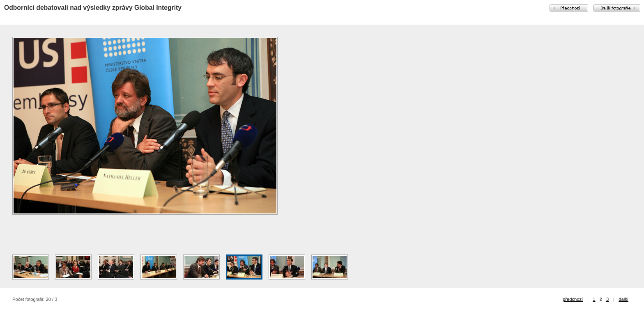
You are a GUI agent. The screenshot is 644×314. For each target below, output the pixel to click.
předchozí (573, 299)
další (623, 299)
